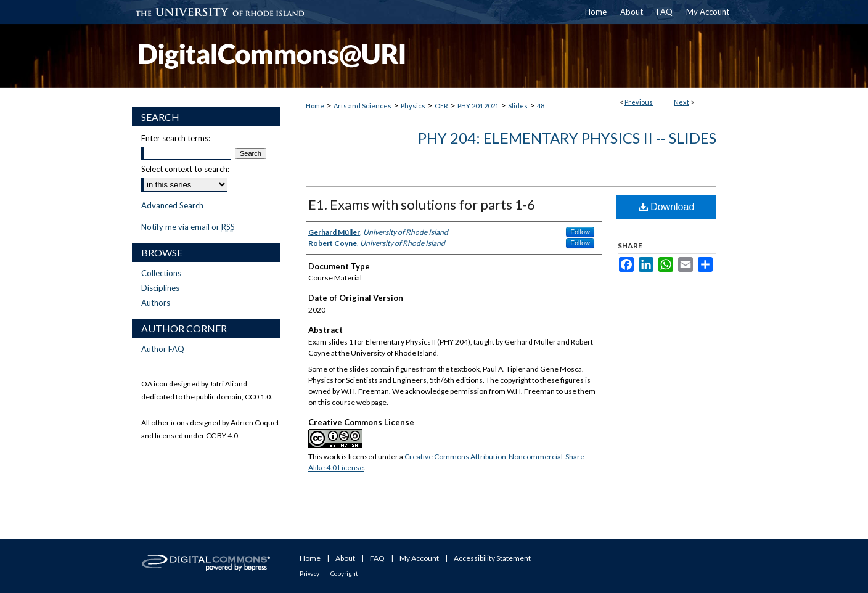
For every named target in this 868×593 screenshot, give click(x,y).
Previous (639, 102)
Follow (580, 232)
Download (667, 207)
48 (541, 106)
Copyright (344, 573)
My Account (419, 558)
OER (441, 106)
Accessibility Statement (492, 558)
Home (315, 106)
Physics (413, 106)
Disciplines (160, 288)
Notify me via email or (188, 227)
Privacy (309, 573)
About (345, 558)
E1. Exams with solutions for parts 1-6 (422, 204)
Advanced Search (172, 205)
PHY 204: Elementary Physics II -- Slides (567, 138)
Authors (156, 303)
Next (682, 102)
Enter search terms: (176, 138)
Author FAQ (163, 349)
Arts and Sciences (362, 106)
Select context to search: (185, 169)
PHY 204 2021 (478, 106)
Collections (161, 273)
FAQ (377, 558)
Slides (518, 106)
